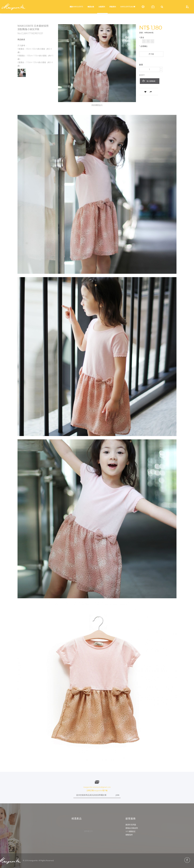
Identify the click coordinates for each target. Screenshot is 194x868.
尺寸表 (151, 54)
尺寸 (142, 38)
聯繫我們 (129, 835)
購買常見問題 (131, 825)
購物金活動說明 (132, 828)
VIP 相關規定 (131, 831)
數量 (141, 65)
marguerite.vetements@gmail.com (97, 787)
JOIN (117, 795)
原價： (142, 33)
